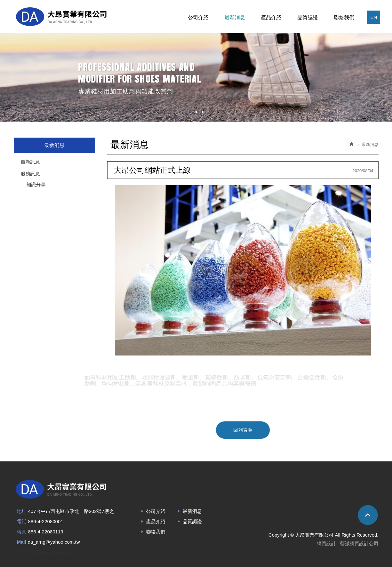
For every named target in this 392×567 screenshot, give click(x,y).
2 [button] (196, 112)
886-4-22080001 (46, 521)
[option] (196, 77)
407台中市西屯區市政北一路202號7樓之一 (73, 511)
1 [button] (190, 112)
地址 (22, 511)
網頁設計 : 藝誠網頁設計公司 (348, 543)
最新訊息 (30, 162)
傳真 (22, 532)
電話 (22, 521)
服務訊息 (30, 174)
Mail (22, 542)
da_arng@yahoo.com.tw (54, 542)
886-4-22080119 (46, 532)
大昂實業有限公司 (61, 17)
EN (374, 17)
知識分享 (36, 184)
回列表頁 (243, 430)
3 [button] (203, 112)
